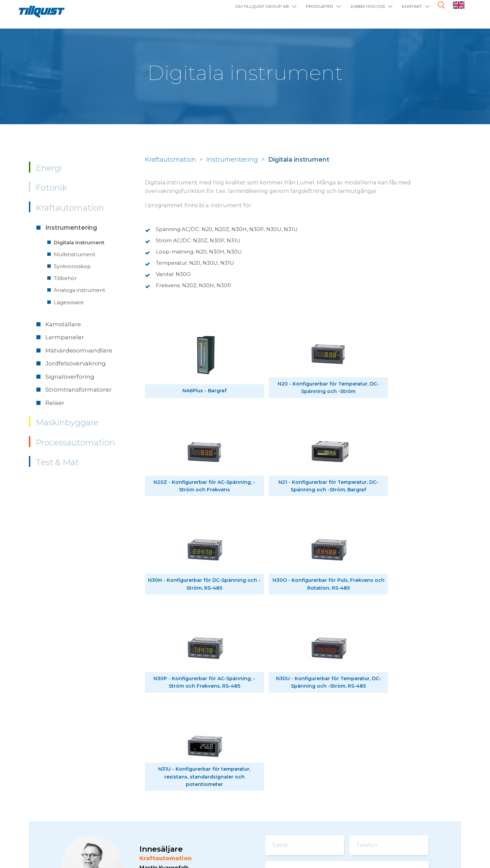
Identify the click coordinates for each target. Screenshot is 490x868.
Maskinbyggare (67, 422)
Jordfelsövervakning (76, 363)
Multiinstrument (75, 254)
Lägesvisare (69, 302)
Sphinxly (173, 841)
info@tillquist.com (142, 815)
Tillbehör (65, 278)
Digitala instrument (79, 242)
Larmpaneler (65, 337)
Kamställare (63, 324)
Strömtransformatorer (78, 389)
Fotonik (51, 188)
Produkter (294, 11)
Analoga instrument (79, 290)
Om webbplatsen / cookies (112, 841)
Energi (49, 168)
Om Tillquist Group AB (221, 11)
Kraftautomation (70, 208)
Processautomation (75, 443)
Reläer (55, 403)
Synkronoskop (72, 266)
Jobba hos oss (353, 11)
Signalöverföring (70, 376)
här (421, 795)
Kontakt (407, 11)
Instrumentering (71, 227)
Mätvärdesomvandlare (79, 350)
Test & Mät (57, 462)
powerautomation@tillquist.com (184, 711)
